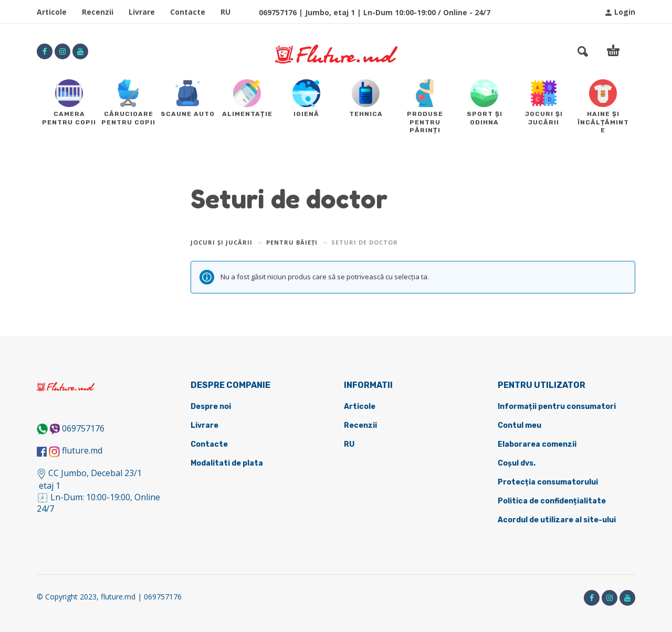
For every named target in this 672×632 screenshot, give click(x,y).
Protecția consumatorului (548, 482)
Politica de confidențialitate (552, 501)
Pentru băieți (292, 242)
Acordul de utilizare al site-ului (557, 520)
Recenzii (98, 12)
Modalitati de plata (227, 463)
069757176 (83, 428)
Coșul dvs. (517, 463)
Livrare (142, 12)
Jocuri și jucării (222, 242)
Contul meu (519, 425)
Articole (52, 12)
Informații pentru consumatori (557, 407)
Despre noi (211, 407)
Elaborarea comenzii (537, 444)
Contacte (188, 12)
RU (225, 12)
